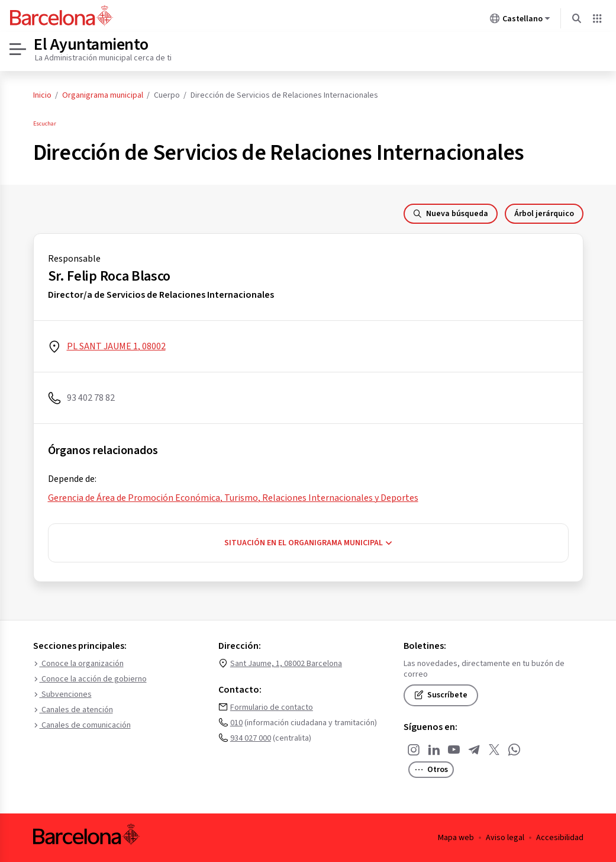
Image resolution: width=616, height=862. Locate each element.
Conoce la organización (78, 664)
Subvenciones (62, 694)
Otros (431, 770)
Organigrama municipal (103, 95)
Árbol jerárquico (544, 214)
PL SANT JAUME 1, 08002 (116, 346)
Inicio (42, 95)
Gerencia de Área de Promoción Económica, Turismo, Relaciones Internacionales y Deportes (233, 498)
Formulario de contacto (272, 707)
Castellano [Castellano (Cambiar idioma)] (520, 21)
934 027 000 (251, 738)
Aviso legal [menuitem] (505, 838)
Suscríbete (441, 695)
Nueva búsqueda (451, 214)
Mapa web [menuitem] (456, 838)
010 (236, 723)
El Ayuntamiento (91, 44)
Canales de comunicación (82, 725)
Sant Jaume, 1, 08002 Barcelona (286, 664)
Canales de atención (73, 710)
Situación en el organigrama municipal (308, 543)
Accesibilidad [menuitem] (560, 838)
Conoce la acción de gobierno (90, 679)
